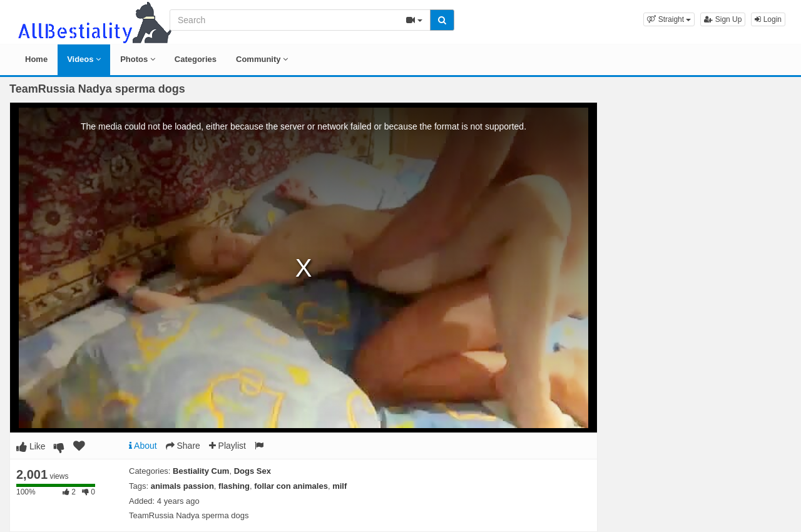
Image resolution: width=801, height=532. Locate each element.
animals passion (182, 486)
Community (262, 59)
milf (339, 486)
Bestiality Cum (201, 471)
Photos (138, 59)
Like (31, 446)
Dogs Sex (253, 471)
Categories (196, 59)
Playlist (227, 446)
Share (183, 446)
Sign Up (723, 19)
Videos (84, 59)
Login (768, 19)
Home (36, 59)
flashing (234, 486)
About (143, 446)
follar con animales (291, 486)
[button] (669, 19)
